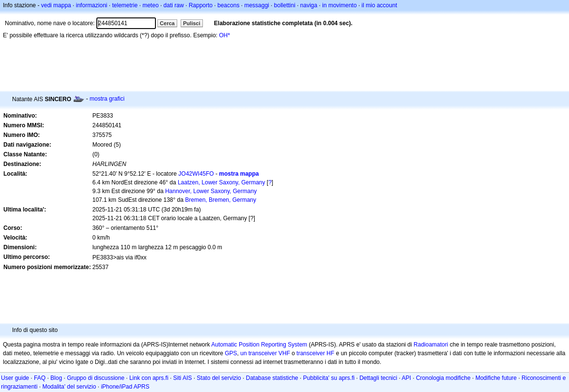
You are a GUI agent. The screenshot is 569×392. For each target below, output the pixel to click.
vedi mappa (56, 5)
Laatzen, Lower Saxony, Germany (222, 182)
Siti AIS (183, 378)
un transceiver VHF (265, 353)
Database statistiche (272, 378)
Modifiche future (496, 378)
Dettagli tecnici (378, 378)
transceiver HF (315, 353)
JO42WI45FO (196, 174)
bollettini (285, 5)
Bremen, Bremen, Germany (221, 200)
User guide (15, 378)
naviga (309, 5)
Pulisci (192, 23)
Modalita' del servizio (69, 387)
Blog (56, 378)
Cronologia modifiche (443, 378)
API (407, 378)
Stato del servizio (219, 378)
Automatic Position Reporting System (259, 345)
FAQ (40, 378)
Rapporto (201, 5)
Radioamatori (431, 345)
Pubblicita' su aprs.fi (329, 378)
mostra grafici (107, 99)
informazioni (92, 5)
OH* (224, 35)
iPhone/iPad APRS (125, 387)
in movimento (339, 5)
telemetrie (125, 5)
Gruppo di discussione (96, 378)
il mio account (379, 5)
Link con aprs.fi (149, 378)
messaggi (256, 5)
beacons (228, 5)
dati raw (174, 5)
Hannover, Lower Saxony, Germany (211, 191)
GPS (231, 353)
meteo (150, 5)
